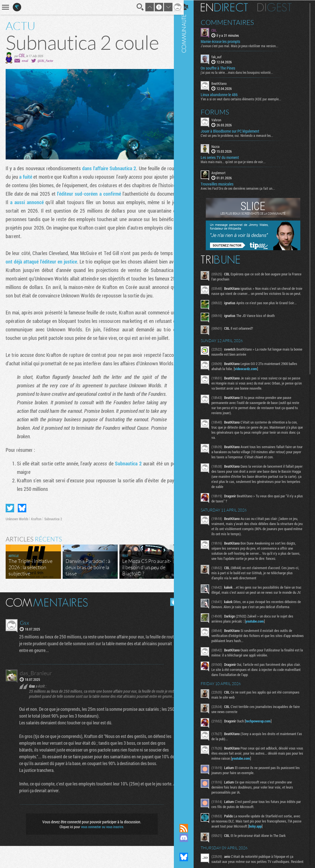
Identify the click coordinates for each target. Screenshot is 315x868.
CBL (22, 55)
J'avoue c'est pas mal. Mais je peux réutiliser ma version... (245, 46)
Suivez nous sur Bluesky (189, 857)
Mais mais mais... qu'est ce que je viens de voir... (239, 161)
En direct (230, 7)
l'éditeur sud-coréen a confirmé (108, 194)
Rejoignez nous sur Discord (189, 838)
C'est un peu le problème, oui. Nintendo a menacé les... (243, 135)
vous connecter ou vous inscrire (100, 849)
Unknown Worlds (17, 536)
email (25, 61)
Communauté (189, 406)
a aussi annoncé (48, 202)
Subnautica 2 (126, 480)
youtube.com (260, 631)
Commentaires (233, 22)
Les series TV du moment (225, 157)
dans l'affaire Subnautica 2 (107, 168)
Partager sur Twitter (10, 525)
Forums (221, 111)
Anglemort (224, 172)
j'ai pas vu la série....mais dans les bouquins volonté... (242, 72)
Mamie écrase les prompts (226, 41)
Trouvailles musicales (223, 184)
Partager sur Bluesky (22, 525)
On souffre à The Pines (224, 68)
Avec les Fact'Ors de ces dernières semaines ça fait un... (243, 188)
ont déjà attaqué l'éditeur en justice (42, 262)
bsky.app (275, 836)
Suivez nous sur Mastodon (189, 847)
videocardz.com (251, 373)
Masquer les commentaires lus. (170, 619)
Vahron (222, 119)
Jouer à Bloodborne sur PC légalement (236, 131)
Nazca (221, 146)
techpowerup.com (264, 731)
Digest (280, 7)
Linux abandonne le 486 (225, 94)
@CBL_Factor (45, 61)
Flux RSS (189, 828)
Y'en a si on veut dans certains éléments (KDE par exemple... (247, 98)
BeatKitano (225, 83)
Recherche (136, 7)
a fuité (27, 177)
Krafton (36, 536)
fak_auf (222, 57)
